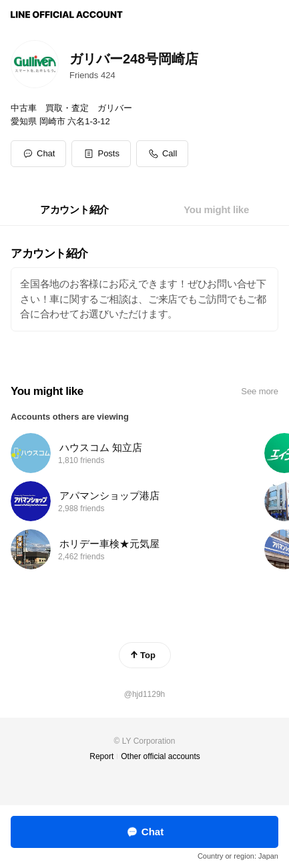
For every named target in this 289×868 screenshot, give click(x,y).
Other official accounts (161, 756)
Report (101, 756)
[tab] (74, 210)
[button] (101, 154)
